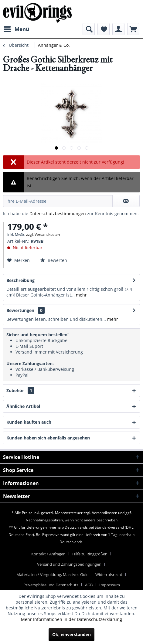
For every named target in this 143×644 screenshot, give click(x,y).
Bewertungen (20, 310)
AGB (89, 585)
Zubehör (20, 390)
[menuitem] (16, 29)
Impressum (110, 585)
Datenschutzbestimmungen (58, 214)
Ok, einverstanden (71, 634)
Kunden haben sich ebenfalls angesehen (48, 438)
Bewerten (54, 260)
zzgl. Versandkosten (43, 234)
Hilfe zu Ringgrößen (90, 554)
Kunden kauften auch (29, 422)
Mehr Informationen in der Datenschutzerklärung (71, 619)
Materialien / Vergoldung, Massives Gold (53, 575)
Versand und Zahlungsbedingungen (69, 564)
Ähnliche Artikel (23, 406)
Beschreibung (20, 280)
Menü (16, 28)
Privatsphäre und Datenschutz (51, 585)
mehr (81, 295)
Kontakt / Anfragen (48, 554)
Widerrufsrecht (109, 575)
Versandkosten (105, 513)
